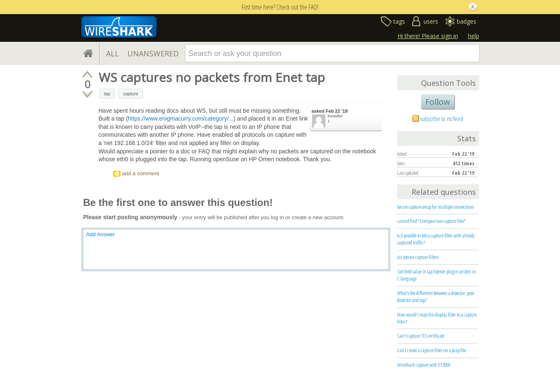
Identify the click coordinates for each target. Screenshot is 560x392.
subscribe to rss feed (442, 119)
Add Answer (101, 234)
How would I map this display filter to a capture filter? (437, 318)
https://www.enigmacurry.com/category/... (181, 119)
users (431, 21)
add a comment (141, 173)
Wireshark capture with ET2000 (424, 365)
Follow (438, 102)
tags (399, 21)
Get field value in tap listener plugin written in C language (436, 275)
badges (467, 21)
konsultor (336, 116)
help (474, 36)
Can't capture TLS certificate (421, 336)
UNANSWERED (153, 53)
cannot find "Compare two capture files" (432, 221)
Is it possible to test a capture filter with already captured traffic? (436, 239)
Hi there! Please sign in (428, 36)
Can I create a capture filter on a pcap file (432, 350)
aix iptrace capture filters (418, 257)
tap (107, 94)
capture (131, 94)
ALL (113, 53)
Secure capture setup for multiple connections (435, 207)
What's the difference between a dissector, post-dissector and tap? (436, 296)
